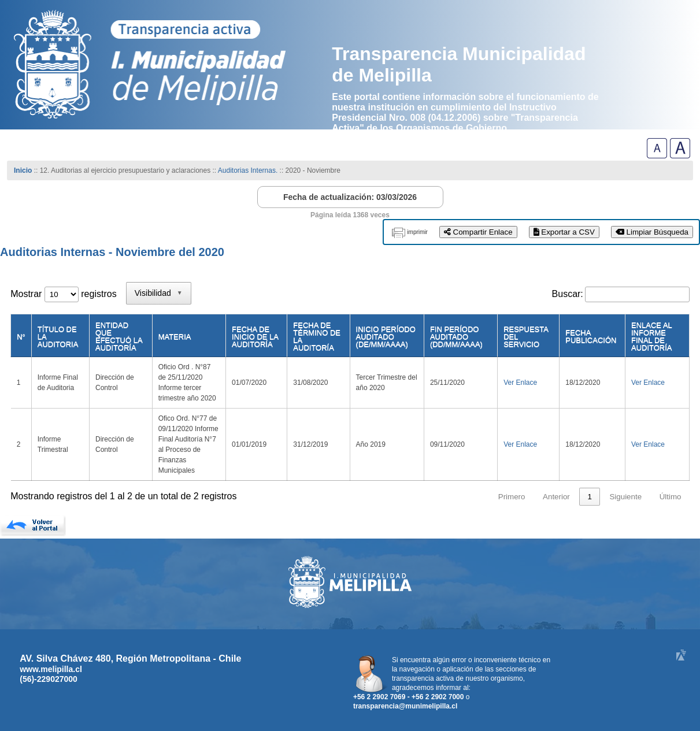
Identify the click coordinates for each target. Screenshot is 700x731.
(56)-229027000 (49, 679)
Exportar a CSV (564, 232)
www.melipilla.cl (51, 669)
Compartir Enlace (478, 232)
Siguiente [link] (625, 497)
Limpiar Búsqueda (652, 232)
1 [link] (589, 497)
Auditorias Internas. (248, 170)
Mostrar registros (63, 294)
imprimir (417, 232)
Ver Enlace (520, 383)
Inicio (23, 170)
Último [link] (671, 497)
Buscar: (568, 294)
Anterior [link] (556, 497)
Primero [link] (512, 497)
